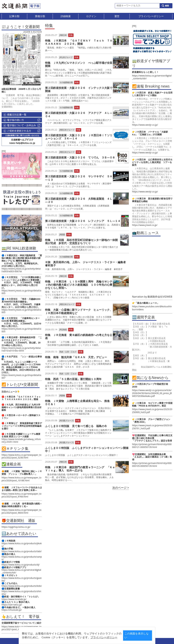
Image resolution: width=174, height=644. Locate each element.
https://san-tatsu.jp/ (12, 605)
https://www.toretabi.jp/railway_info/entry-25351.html (21, 440)
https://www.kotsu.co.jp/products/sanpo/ (22, 558)
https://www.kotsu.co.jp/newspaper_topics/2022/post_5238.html (22, 456)
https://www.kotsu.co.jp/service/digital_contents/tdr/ (21, 571)
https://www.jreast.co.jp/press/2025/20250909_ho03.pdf (152, 411)
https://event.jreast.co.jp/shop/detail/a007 (21, 376)
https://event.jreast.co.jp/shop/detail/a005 (21, 292)
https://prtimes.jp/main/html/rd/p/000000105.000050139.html (152, 465)
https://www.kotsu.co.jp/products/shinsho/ (21, 593)
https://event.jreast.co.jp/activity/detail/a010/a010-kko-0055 (21, 349)
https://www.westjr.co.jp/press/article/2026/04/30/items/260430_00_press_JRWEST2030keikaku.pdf (152, 393)
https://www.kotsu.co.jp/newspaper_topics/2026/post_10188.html (22, 479)
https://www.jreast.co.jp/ (145, 225)
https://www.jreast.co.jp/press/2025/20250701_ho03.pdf (152, 427)
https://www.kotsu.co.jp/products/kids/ (22, 586)
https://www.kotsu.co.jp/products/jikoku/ (22, 545)
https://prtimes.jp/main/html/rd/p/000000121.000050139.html (152, 446)
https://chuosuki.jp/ (12, 610)
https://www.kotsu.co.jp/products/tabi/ (22, 551)
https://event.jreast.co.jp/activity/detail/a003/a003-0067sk (21, 270)
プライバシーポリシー (82, 637)
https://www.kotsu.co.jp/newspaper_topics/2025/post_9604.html (22, 511)
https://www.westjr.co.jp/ (145, 125)
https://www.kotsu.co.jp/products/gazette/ (22, 579)
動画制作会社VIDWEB (160, 297)
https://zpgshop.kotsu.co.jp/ (16, 527)
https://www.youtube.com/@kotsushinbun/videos (152, 308)
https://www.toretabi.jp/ (14, 599)
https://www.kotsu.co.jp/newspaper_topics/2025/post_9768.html (22, 495)
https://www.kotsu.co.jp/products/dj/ (21, 565)
